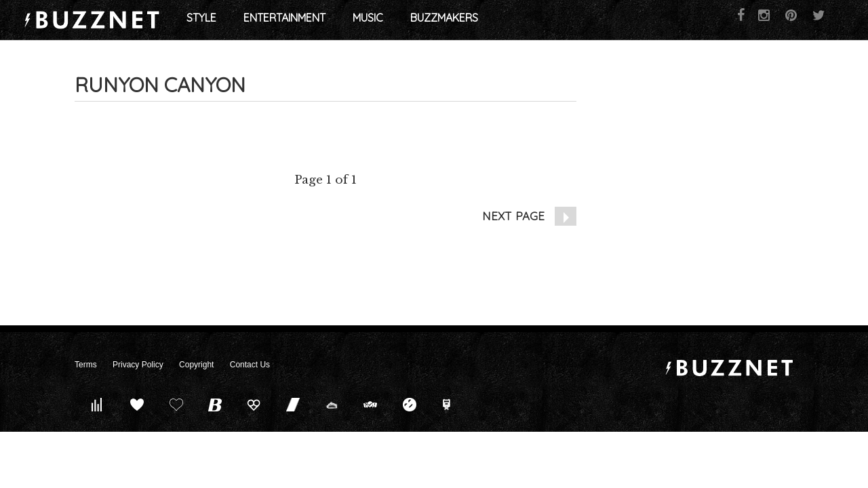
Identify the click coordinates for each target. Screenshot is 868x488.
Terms (86, 365)
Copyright (196, 365)
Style (262, 20)
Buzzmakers (505, 20)
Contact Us (250, 365)
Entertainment (345, 20)
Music (428, 20)
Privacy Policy (138, 365)
